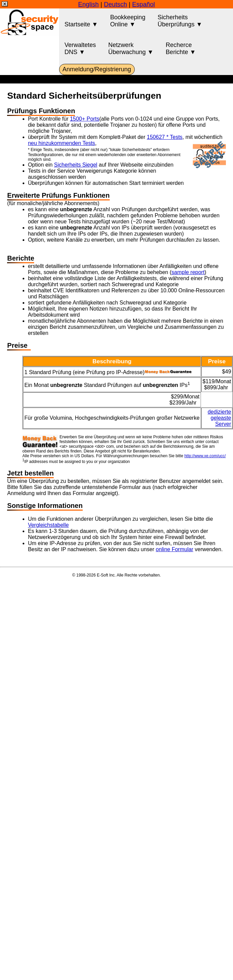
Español (143, 4)
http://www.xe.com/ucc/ (205, 456)
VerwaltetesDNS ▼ (80, 48)
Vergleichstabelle (48, 525)
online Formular (174, 549)
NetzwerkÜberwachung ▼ (131, 48)
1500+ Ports (85, 119)
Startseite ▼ (81, 21)
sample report (188, 272)
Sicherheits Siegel (76, 165)
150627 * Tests (165, 137)
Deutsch (115, 4)
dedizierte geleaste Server (219, 418)
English (88, 4)
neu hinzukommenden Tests (62, 143)
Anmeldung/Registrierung (97, 69)
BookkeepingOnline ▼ (128, 21)
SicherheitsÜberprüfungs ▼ (180, 21)
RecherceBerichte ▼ (181, 48)
